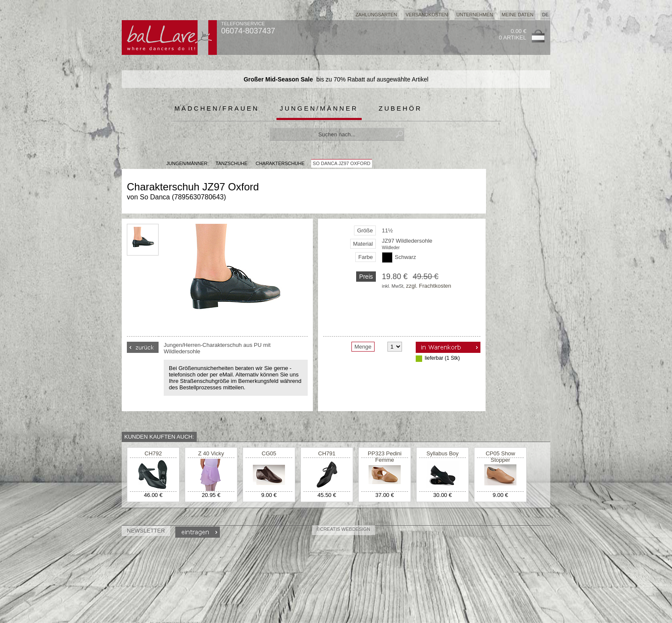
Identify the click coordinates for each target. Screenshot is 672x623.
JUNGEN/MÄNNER (187, 163)
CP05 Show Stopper (500, 457)
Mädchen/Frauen (217, 108)
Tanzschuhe (231, 163)
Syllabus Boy (442, 453)
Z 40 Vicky (211, 453)
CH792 (153, 453)
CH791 (327, 453)
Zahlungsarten (376, 15)
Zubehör (400, 108)
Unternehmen (475, 15)
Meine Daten (517, 15)
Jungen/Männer (319, 108)
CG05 (269, 453)
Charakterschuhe (280, 163)
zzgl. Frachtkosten (429, 286)
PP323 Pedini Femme (385, 457)
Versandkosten (426, 15)
